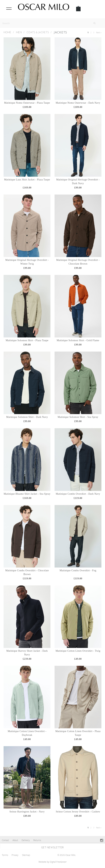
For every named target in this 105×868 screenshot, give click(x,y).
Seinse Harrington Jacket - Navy (27, 812)
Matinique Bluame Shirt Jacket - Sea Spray (27, 494)
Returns (37, 840)
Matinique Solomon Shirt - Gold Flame (78, 340)
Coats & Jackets (38, 33)
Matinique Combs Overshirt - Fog (78, 570)
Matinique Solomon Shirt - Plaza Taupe (27, 340)
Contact (5, 840)
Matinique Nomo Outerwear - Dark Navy (78, 103)
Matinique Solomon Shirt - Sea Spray (78, 417)
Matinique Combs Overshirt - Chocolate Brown (27, 572)
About (15, 840)
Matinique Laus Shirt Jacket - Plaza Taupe (27, 180)
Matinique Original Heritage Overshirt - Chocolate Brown (78, 262)
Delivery (26, 840)
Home (7, 33)
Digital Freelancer (58, 862)
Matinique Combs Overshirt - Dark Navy (78, 494)
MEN (19, 33)
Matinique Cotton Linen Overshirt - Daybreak (27, 733)
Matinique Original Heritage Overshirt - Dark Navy (78, 181)
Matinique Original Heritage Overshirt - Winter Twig (27, 262)
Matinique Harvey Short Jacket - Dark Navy (27, 653)
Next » (99, 33)
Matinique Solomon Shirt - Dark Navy (27, 417)
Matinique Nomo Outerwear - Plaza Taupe (27, 103)
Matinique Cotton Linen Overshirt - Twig (78, 651)
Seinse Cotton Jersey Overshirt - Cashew (78, 812)
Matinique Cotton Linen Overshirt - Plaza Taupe (78, 733)
